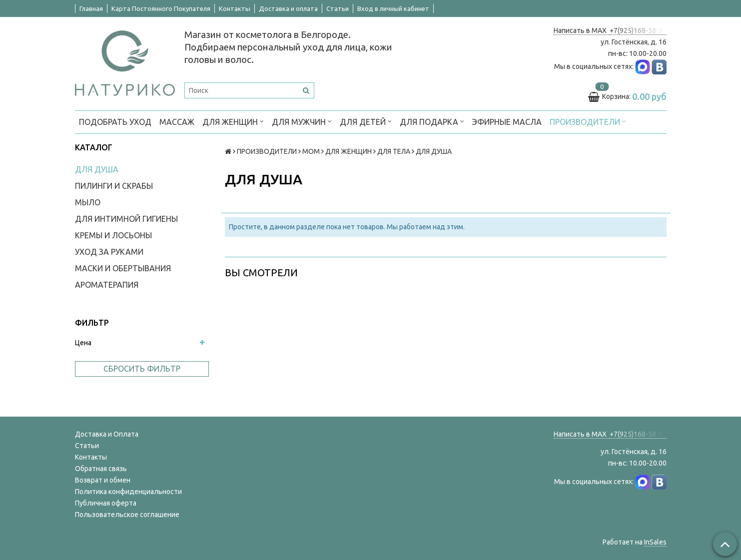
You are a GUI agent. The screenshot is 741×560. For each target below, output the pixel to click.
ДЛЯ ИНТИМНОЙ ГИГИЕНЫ (126, 219)
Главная (91, 8)
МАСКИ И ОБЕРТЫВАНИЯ (123, 268)
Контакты (235, 8)
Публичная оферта (106, 503)
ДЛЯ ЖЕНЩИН (233, 121)
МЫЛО (88, 202)
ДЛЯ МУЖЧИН (302, 121)
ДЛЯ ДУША (97, 169)
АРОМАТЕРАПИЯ (107, 285)
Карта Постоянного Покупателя (161, 8)
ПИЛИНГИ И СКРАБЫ (114, 186)
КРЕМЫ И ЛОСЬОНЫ (113, 235)
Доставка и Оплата (107, 434)
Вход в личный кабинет (393, 8)
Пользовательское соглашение (127, 515)
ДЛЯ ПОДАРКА (432, 121)
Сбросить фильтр (142, 369)
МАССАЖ (177, 122)
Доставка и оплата (288, 8)
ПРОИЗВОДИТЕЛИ (588, 121)
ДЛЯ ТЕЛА (394, 151)
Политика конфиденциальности (128, 492)
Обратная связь (101, 469)
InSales (655, 542)
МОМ (311, 151)
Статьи (338, 8)
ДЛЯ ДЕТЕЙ (366, 121)
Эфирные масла (507, 122)
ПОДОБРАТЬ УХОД (115, 122)
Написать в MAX (582, 30)
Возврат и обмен (103, 480)
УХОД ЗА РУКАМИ (109, 252)
